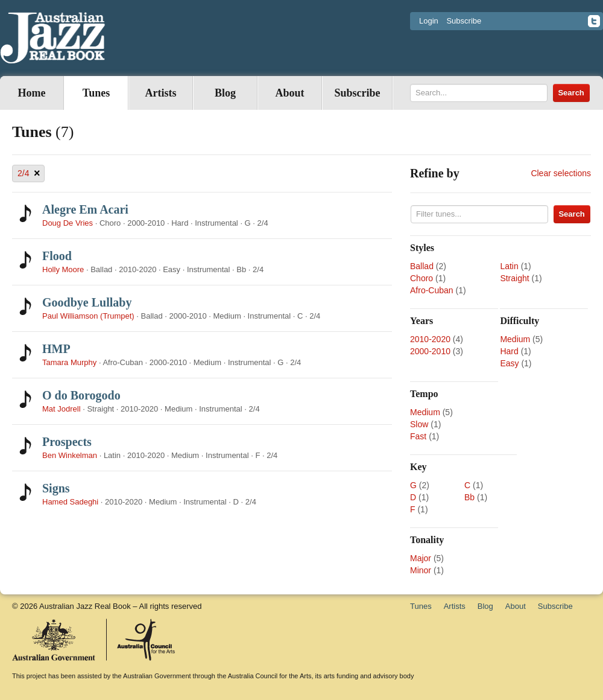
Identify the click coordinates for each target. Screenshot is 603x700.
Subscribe (464, 21)
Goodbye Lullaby (87, 302)
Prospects (67, 442)
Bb (469, 497)
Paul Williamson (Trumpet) (88, 316)
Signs (56, 488)
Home (32, 93)
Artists (161, 93)
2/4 (29, 173)
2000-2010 (430, 351)
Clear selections (561, 173)
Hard (509, 351)
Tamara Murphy (69, 362)
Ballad (422, 266)
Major (421, 558)
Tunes (96, 93)
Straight (514, 278)
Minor (421, 570)
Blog (225, 93)
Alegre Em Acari (85, 209)
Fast (418, 436)
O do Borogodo (81, 395)
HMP (56, 349)
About (289, 93)
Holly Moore (63, 269)
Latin (509, 266)
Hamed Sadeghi (70, 502)
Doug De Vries (68, 223)
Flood (57, 256)
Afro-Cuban (432, 290)
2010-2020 (430, 339)
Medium (515, 339)
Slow (419, 424)
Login (429, 21)
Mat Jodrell (62, 409)
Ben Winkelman (70, 455)
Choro (421, 278)
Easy (509, 363)
